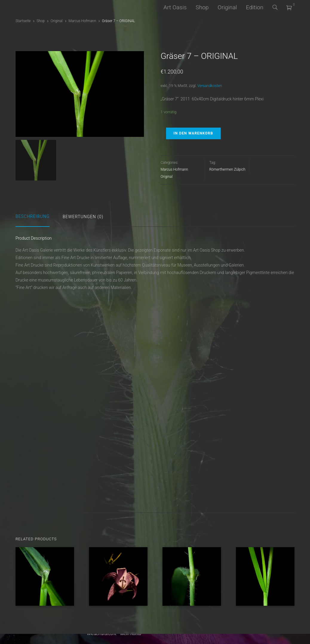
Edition (255, 7)
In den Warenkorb (193, 133)
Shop (202, 7)
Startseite (23, 21)
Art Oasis (175, 7)
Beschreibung (33, 216)
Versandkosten (210, 86)
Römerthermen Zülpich (227, 169)
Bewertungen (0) (83, 217)
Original (227, 7)
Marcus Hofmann (82, 21)
